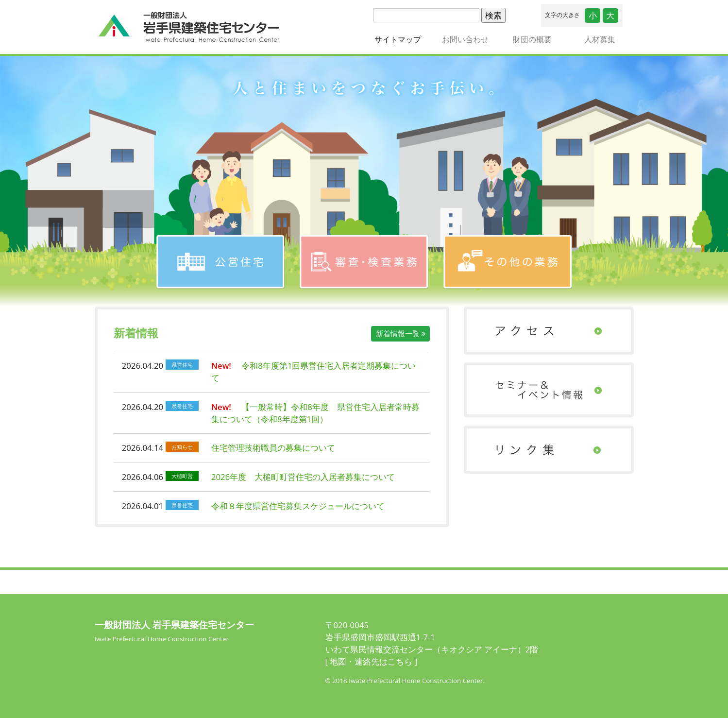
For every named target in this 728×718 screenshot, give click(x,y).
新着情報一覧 (401, 333)
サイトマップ (403, 39)
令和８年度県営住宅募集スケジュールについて (298, 506)
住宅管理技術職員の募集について (273, 448)
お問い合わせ (465, 39)
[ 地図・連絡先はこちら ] (372, 661)
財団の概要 (532, 39)
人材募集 (600, 39)
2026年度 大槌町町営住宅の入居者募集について (303, 477)
